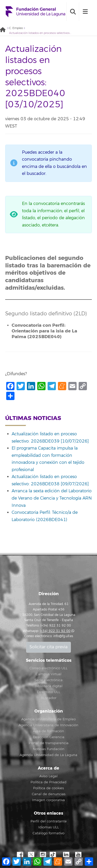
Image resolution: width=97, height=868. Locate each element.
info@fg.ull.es (63, 636)
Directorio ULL (49, 692)
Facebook (19, 855)
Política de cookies (48, 788)
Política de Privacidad (48, 782)
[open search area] (73, 12)
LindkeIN (66, 855)
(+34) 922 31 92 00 (55, 631)
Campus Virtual (49, 674)
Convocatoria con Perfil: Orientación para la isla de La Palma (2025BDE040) (44, 331)
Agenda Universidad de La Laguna (48, 755)
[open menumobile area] (85, 12)
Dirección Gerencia (49, 737)
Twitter (31, 855)
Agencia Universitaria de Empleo (48, 719)
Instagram (43, 855)
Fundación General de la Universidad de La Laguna (35, 12)
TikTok (54, 855)
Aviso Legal (48, 776)
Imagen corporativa (48, 800)
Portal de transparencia (49, 743)
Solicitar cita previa (48, 647)
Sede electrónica (48, 680)
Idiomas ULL (49, 827)
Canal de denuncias (49, 794)
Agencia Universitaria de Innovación (48, 725)
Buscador (49, 698)
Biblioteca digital (49, 686)
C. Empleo (16, 28)
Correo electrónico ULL (48, 668)
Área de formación (48, 731)
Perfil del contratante (49, 821)
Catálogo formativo (48, 833)
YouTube (78, 855)
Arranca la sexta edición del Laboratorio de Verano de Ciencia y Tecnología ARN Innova (52, 498)
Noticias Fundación (49, 749)
